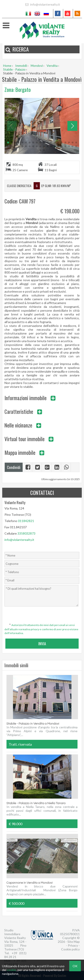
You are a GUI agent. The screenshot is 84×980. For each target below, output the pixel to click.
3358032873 (26, 533)
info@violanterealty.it (42, 4)
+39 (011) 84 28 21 (15, 955)
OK (75, 966)
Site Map (74, 942)
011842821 (26, 521)
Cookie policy (70, 949)
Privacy (73, 945)
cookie (12, 970)
